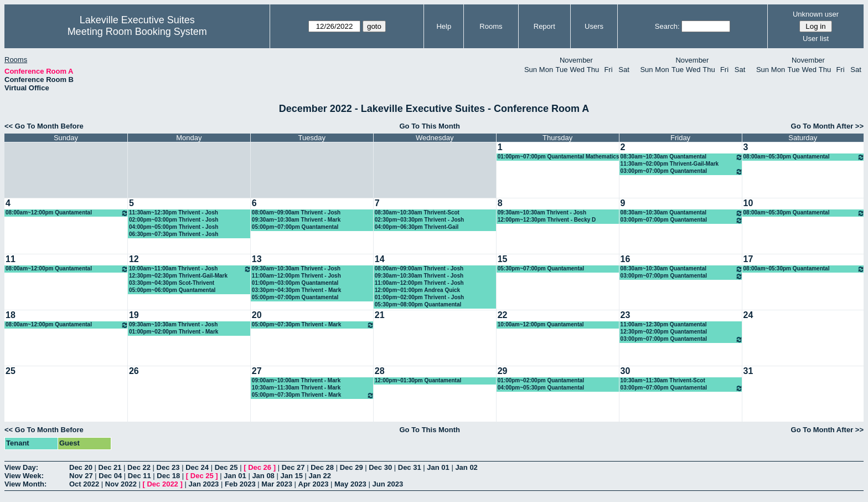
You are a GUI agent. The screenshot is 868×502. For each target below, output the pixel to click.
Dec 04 (110, 476)
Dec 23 (168, 467)
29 (503, 371)
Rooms (491, 26)
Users (594, 26)
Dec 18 (168, 476)
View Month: (25, 484)
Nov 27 (81, 476)
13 (257, 259)
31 (748, 371)
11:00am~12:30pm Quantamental (664, 324)
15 (503, 259)
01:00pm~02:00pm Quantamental (541, 380)
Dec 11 (139, 476)
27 (257, 371)
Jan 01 (438, 467)
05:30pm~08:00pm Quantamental (418, 304)
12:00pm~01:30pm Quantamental (418, 380)
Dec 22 (139, 467)
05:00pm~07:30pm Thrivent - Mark (313, 325)
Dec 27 (293, 467)
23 (626, 315)
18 (11, 315)
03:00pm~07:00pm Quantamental (682, 171)
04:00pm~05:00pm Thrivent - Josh (174, 227)
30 (626, 371)
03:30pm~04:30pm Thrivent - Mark (296, 290)
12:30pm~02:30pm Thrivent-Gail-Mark (178, 276)
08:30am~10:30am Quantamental (682, 157)
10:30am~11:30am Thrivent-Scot (663, 380)
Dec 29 (352, 467)
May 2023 (350, 484)
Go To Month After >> (827, 126)
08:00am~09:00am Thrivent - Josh (296, 212)
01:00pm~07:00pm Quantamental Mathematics (559, 157)
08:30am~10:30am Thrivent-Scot (417, 212)
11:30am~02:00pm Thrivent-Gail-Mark (670, 164)
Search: (667, 26)
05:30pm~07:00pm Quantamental (541, 268)
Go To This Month (430, 126)
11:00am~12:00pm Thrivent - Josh (296, 276)
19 (134, 315)
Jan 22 (320, 476)
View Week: (24, 476)
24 (748, 315)
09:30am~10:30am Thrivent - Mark (296, 220)
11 (11, 259)
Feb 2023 (240, 484)
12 (134, 259)
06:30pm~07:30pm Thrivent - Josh (174, 234)
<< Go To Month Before (44, 126)
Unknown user (816, 14)
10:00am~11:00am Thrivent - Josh (190, 269)
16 (626, 259)
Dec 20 (81, 467)
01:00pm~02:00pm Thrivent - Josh (419, 297)
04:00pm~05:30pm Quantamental (541, 388)
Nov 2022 (121, 484)
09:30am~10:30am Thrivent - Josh (542, 212)
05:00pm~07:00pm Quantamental (295, 227)
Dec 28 (322, 467)
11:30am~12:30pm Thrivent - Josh (174, 212)
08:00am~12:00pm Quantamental (67, 213)
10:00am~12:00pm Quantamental (541, 324)
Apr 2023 (314, 484)
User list (816, 39)
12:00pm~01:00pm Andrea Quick (417, 290)
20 (257, 315)
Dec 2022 (162, 484)
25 (11, 371)
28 (380, 371)
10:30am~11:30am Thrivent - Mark (296, 388)
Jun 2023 (387, 484)
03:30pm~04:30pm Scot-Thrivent (172, 283)
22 (503, 315)
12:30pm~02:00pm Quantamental (664, 332)
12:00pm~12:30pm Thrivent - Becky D (547, 220)
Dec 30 (380, 467)
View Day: (21, 467)
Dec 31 (410, 467)
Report (544, 26)
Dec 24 (197, 467)
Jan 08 (263, 476)
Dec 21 (110, 467)
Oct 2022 (84, 484)
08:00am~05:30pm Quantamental (804, 157)
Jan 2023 (203, 484)
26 (134, 371)
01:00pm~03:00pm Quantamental (295, 283)
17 (748, 259)
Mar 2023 (277, 484)
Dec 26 (260, 467)
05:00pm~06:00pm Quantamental (172, 290)
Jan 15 (291, 476)
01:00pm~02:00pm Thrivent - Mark (174, 332)
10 (748, 203)
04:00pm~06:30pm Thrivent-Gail (417, 227)
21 (380, 315)
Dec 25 (226, 467)
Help (444, 26)
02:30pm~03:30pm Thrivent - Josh (419, 220)
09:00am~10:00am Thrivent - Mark (296, 380)
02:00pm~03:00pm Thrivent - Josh (174, 220)
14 (380, 259)
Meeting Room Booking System (137, 32)
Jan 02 (466, 467)
